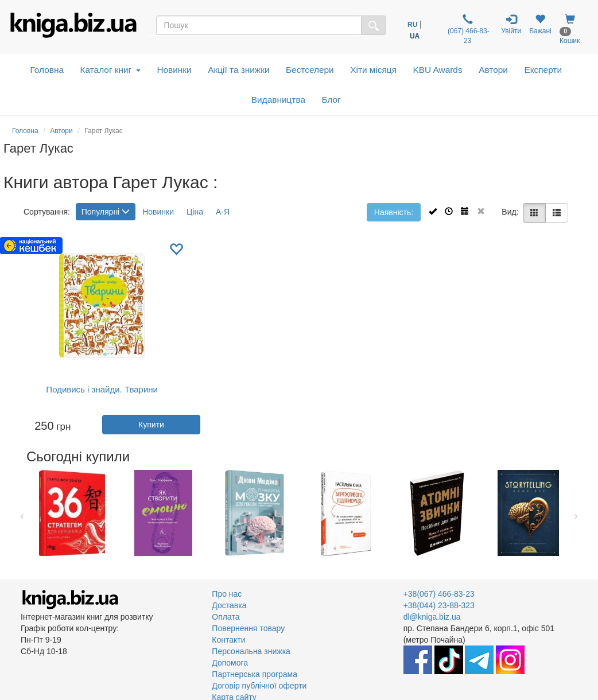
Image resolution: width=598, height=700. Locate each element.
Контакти (228, 640)
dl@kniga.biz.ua (432, 617)
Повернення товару (248, 628)
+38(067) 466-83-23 (439, 594)
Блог (331, 100)
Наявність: (394, 212)
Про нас (227, 594)
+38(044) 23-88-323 (439, 605)
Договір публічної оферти (259, 686)
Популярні (106, 212)
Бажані (540, 24)
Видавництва (278, 100)
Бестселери (310, 70)
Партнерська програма (255, 674)
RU (412, 25)
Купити (151, 425)
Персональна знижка (251, 651)
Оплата (226, 617)
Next (576, 513)
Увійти (511, 24)
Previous (22, 513)
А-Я (223, 212)
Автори (493, 70)
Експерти (543, 70)
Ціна (195, 212)
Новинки (174, 70)
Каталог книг (110, 70)
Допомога (230, 663)
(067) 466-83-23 (468, 29)
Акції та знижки (238, 70)
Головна (47, 70)
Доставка (229, 605)
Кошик (570, 29)
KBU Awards (438, 70)
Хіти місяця (373, 70)
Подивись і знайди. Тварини (102, 389)
